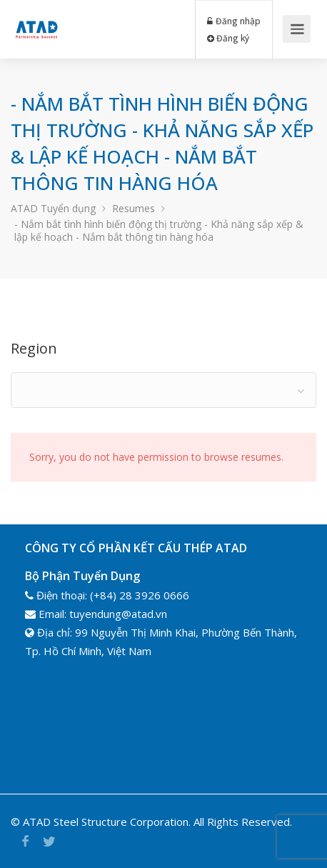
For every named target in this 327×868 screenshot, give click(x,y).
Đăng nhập (234, 21)
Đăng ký (228, 38)
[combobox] (163, 390)
